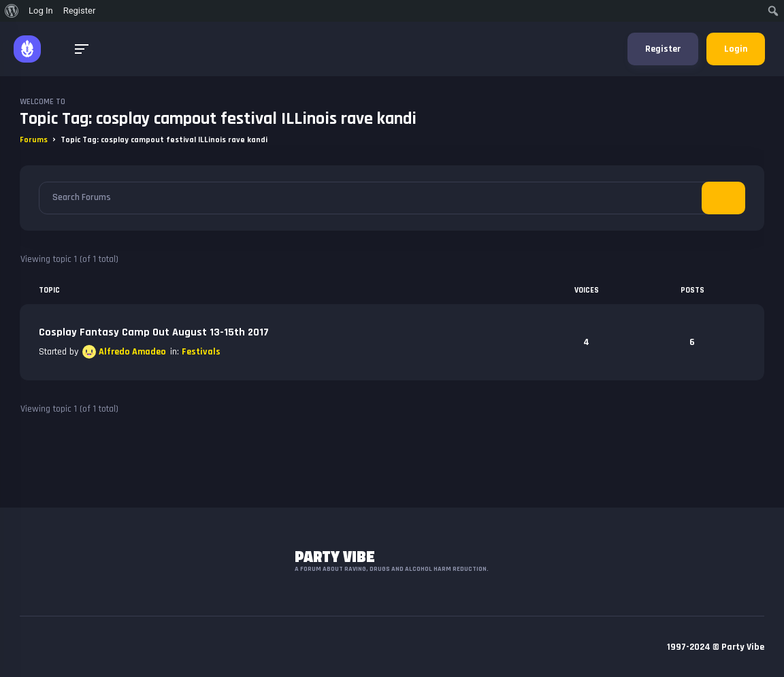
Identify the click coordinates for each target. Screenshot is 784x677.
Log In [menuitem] (41, 11)
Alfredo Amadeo (132, 352)
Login (736, 49)
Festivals (201, 352)
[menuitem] (12, 11)
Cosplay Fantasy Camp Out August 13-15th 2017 (154, 332)
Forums (34, 140)
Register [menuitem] (80, 11)
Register (663, 49)
